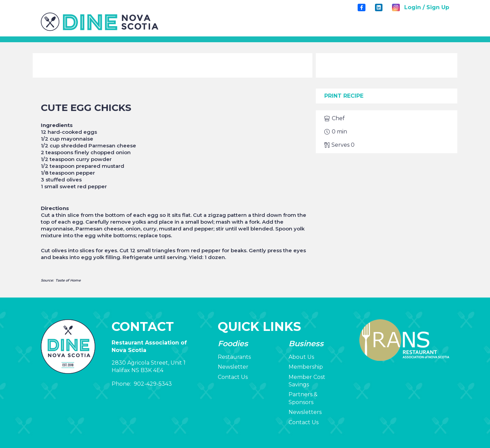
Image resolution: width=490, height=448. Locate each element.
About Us (301, 357)
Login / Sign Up (427, 7)
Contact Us (233, 377)
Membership (306, 367)
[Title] (361, 7)
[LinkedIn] (379, 7)
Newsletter (233, 367)
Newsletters (305, 412)
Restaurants (234, 357)
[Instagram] (396, 7)
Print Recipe (344, 96)
